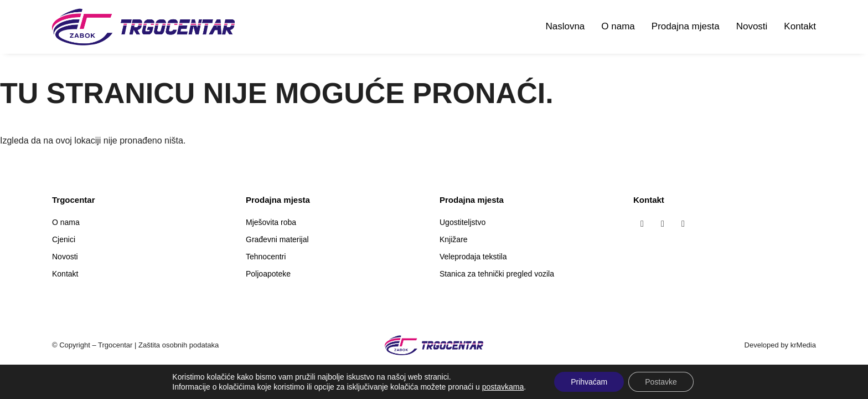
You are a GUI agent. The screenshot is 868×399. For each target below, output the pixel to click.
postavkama (503, 387)
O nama (618, 26)
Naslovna (565, 26)
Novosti (752, 26)
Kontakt (800, 26)
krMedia (803, 345)
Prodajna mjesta (686, 26)
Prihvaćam (589, 382)
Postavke (661, 382)
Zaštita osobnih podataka (179, 345)
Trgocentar (115, 345)
